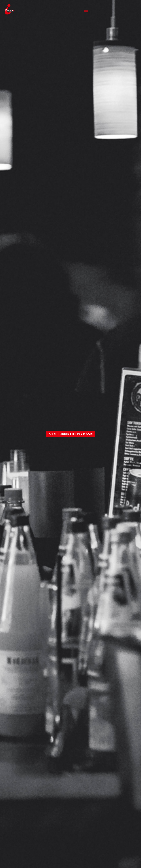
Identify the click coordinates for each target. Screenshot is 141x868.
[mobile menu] (86, 12)
